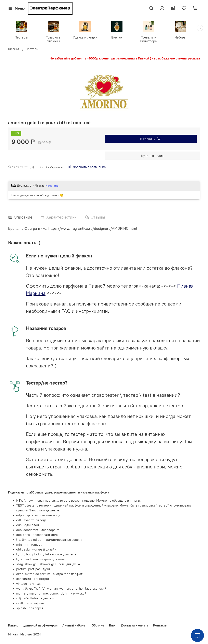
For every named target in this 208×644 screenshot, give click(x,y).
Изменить (52, 186)
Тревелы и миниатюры (153, 40)
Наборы (186, 38)
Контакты (160, 625)
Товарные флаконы (55, 40)
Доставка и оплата (135, 625)
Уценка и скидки (88, 38)
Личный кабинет (75, 625)
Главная (14, 49)
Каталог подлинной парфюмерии (33, 625)
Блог (113, 625)
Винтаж (120, 38)
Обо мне (98, 625)
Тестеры (22, 38)
